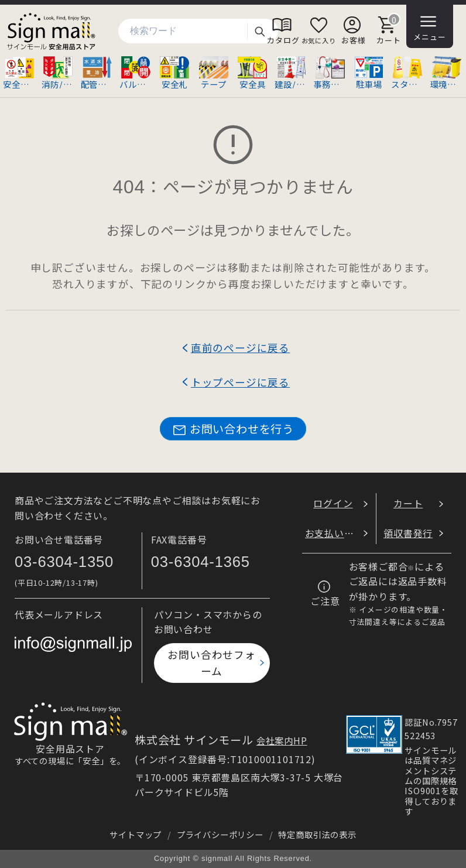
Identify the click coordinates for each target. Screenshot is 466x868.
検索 (259, 31)
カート (408, 503)
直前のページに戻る (240, 348)
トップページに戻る (240, 382)
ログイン (333, 503)
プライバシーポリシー (220, 834)
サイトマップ (136, 834)
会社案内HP (282, 740)
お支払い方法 (335, 533)
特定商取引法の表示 (317, 834)
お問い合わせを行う (233, 429)
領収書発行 (408, 533)
